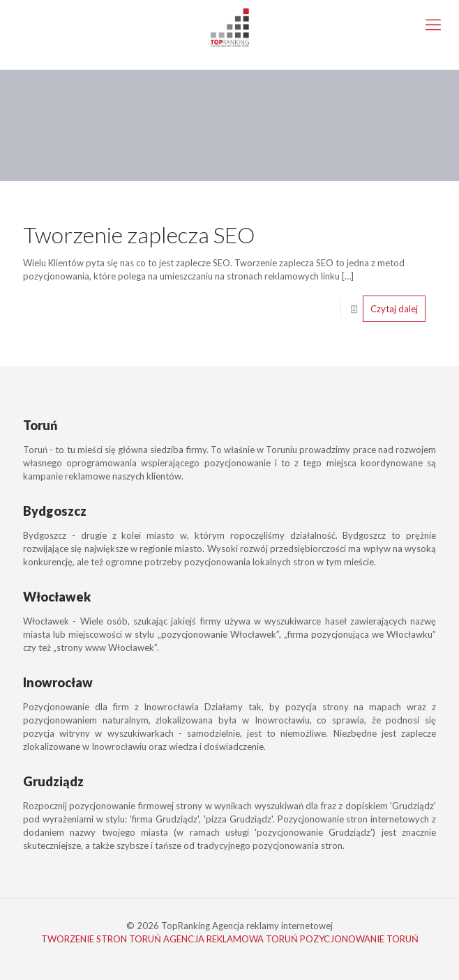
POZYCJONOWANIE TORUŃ (359, 939)
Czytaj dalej (394, 309)
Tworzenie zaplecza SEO (139, 235)
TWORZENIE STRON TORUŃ (101, 939)
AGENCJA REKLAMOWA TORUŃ (231, 939)
